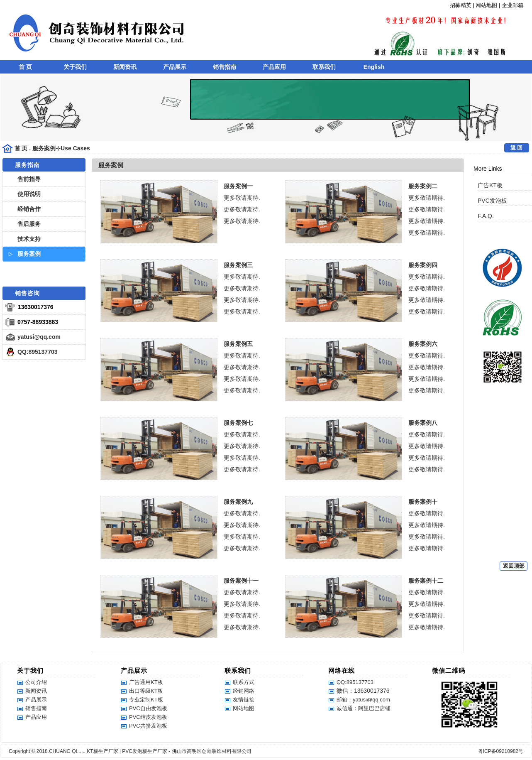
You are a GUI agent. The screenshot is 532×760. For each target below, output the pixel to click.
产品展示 (175, 67)
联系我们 (324, 67)
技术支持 (29, 239)
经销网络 (244, 691)
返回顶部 (514, 566)
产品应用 (274, 67)
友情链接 (244, 700)
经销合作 (29, 209)
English (374, 67)
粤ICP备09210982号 (501, 751)
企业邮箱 (512, 5)
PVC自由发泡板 (148, 708)
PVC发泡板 (492, 201)
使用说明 (29, 194)
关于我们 (75, 67)
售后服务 (29, 224)
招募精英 (461, 5)
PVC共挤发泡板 (148, 726)
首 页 (25, 67)
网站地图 (486, 5)
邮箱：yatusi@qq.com (363, 700)
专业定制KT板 (146, 700)
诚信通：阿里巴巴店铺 (364, 708)
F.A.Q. (486, 216)
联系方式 (244, 682)
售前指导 (29, 179)
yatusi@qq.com (39, 337)
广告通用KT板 (146, 682)
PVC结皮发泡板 (148, 717)
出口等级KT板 (146, 691)
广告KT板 (490, 185)
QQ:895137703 (38, 352)
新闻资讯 (125, 67)
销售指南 (225, 67)
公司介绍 (36, 682)
